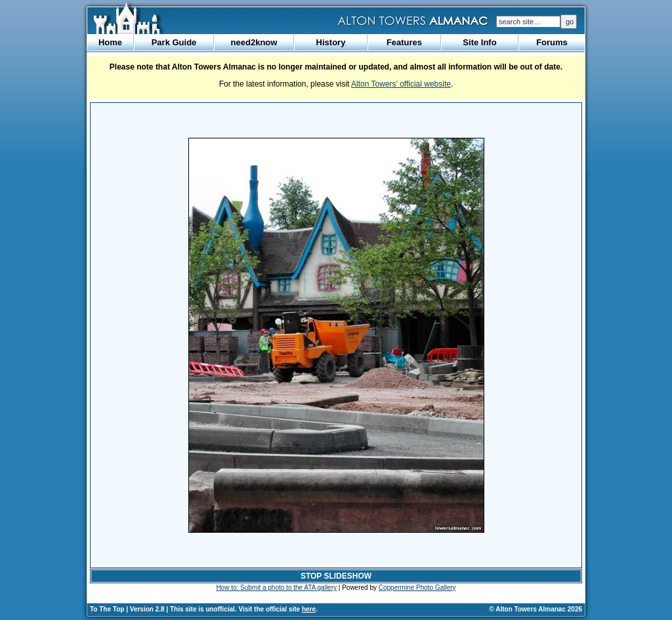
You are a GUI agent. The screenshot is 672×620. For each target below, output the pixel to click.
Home (110, 42)
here (309, 609)
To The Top (107, 609)
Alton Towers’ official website (401, 84)
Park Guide (174, 42)
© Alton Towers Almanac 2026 (536, 609)
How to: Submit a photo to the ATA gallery (276, 588)
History (331, 42)
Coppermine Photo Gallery (417, 588)
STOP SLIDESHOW (336, 576)
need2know (254, 42)
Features (404, 42)
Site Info (479, 42)
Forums (552, 42)
